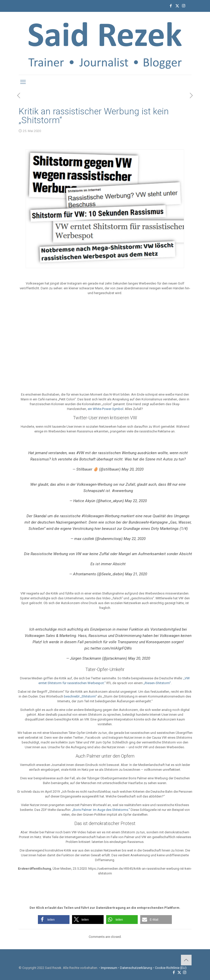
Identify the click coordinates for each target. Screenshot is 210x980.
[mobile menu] (23, 82)
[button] (54, 920)
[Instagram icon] (184, 6)
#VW (80, 453)
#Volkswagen (93, 516)
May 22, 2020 (136, 501)
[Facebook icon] (171, 6)
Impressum (109, 968)
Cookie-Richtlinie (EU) (171, 968)
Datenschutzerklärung (136, 968)
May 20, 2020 (133, 469)
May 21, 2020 (136, 574)
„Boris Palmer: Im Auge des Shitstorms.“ (101, 810)
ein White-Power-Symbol (106, 409)
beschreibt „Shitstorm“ (80, 696)
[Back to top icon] (186, 960)
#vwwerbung (122, 491)
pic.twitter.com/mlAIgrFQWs (108, 648)
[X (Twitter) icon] (177, 6)
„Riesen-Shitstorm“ (157, 683)
